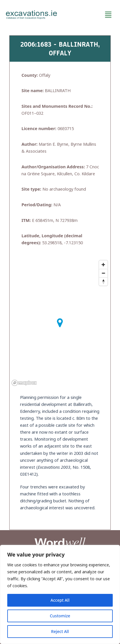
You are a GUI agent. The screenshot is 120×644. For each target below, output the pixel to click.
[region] (60, 594)
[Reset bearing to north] (103, 281)
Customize (60, 616)
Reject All (60, 631)
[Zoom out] (103, 273)
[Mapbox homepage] (24, 383)
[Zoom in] (103, 265)
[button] (89, 15)
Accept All (60, 600)
